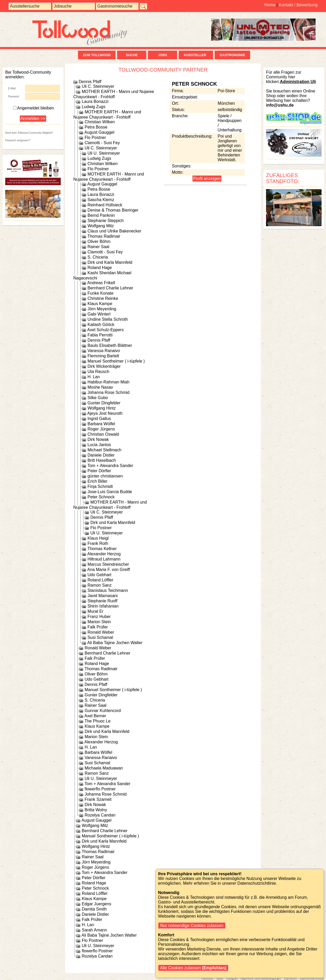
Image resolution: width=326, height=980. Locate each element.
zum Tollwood (97, 55)
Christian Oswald (103, 434)
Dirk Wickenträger (104, 366)
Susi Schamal (100, 637)
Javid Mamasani (102, 596)
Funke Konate (100, 293)
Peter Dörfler (99, 471)
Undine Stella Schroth (108, 319)
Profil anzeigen (207, 179)
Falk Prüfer (98, 627)
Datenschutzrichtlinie (312, 979)
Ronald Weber (101, 632)
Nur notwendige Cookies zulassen (192, 926)
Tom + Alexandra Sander (110, 466)
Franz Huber (99, 617)
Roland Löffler (100, 580)
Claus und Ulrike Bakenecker (114, 231)
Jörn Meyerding (102, 309)
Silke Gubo (98, 398)
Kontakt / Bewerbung (298, 5)
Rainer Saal (98, 247)
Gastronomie (232, 55)
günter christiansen (105, 476)
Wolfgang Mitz (101, 226)
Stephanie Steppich (105, 221)
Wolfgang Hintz (101, 408)
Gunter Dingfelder (104, 403)
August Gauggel (99, 132)
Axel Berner (95, 716)
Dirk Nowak (98, 439)
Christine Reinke (103, 298)
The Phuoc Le (98, 721)
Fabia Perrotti (100, 335)
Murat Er (95, 611)
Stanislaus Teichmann (108, 590)
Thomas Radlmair (104, 236)
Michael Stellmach (104, 450)
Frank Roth (98, 543)
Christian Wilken (100, 122)
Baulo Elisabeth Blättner (110, 345)
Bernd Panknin (101, 215)
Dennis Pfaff (90, 82)
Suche (132, 55)
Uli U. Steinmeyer (104, 153)
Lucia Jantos (99, 445)
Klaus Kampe (100, 304)
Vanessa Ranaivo (104, 351)
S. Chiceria (98, 257)
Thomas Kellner (102, 549)
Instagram (232, 979)
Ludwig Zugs (93, 107)
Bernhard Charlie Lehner (110, 288)
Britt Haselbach (102, 460)
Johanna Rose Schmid (108, 392)
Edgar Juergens (96, 904)
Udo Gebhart (99, 575)
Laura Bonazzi (95, 101)
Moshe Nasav (100, 387)
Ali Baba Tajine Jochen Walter (115, 643)
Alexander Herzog (104, 554)
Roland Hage (99, 268)
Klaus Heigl (98, 538)
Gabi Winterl (99, 314)
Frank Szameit (98, 799)
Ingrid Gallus (99, 419)
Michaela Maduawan (104, 768)
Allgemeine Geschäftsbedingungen (261, 979)
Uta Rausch (98, 372)
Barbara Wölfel (101, 424)
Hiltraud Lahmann (104, 559)
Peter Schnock (101, 497)
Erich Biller (97, 481)
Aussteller (196, 55)
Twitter (219, 979)
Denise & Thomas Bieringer (113, 210)
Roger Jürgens (101, 429)
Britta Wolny (96, 810)
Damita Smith (94, 909)
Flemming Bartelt (103, 356)
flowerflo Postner (100, 789)
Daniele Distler (101, 455)
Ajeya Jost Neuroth (105, 413)
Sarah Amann (94, 930)
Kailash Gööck (101, 325)
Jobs (163, 55)
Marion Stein (99, 622)
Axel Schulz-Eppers (106, 330)
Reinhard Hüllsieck (105, 205)
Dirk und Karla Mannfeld (110, 262)
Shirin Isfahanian (103, 606)
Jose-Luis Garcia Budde (110, 492)
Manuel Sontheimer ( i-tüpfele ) (116, 361)
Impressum (290, 979)
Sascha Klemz (101, 200)
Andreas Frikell (101, 283)
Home (270, 5)
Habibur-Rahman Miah (108, 382)
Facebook (207, 979)
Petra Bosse (96, 127)
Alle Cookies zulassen (193, 968)
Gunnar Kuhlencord (103, 711)
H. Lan (93, 377)
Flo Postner (95, 138)
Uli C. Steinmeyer (98, 86)
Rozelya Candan (100, 815)
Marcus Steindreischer (108, 564)
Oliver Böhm (99, 241)
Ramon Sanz (99, 585)
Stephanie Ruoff (102, 601)
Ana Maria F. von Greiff (109, 570)
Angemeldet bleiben (34, 108)
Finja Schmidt (100, 486)
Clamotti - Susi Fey (102, 143)
